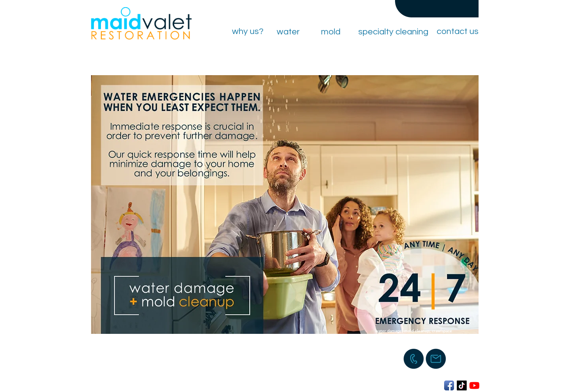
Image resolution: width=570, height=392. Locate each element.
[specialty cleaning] (393, 32)
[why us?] (248, 32)
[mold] (331, 32)
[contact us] (457, 32)
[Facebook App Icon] (449, 385)
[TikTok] (462, 385)
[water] (288, 32)
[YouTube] (474, 385)
